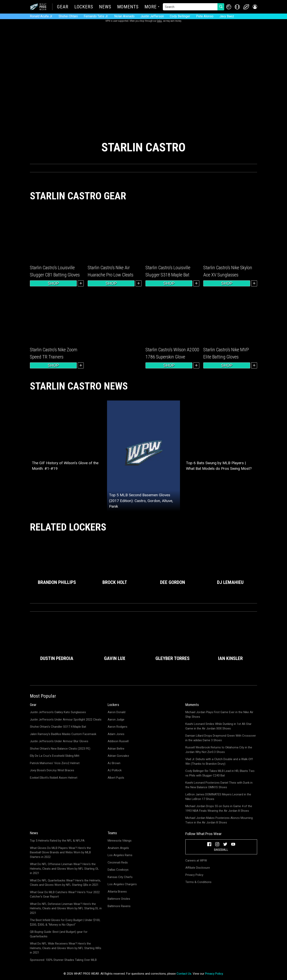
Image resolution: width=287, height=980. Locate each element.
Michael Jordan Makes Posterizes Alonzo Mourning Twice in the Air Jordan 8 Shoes (219, 820)
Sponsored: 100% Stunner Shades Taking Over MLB (63, 960)
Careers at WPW (196, 861)
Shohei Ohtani (68, 16)
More (151, 7)
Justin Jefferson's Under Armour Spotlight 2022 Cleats (66, 720)
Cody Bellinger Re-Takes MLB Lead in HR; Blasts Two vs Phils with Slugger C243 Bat (220, 773)
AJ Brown (114, 763)
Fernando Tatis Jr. (96, 16)
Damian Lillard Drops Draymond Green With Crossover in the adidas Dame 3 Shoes (221, 738)
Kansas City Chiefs (120, 877)
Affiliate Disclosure (198, 868)
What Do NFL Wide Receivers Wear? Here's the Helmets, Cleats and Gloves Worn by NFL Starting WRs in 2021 (66, 948)
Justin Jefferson (152, 16)
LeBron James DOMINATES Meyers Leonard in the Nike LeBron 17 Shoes (218, 797)
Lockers (84, 7)
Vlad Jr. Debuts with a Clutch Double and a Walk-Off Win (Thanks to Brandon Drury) (219, 761)
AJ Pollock (115, 770)
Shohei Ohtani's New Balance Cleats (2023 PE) (60, 749)
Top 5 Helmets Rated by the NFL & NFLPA (57, 841)
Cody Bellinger (180, 16)
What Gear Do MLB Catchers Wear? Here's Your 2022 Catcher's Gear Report (65, 894)
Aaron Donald (116, 712)
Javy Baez (227, 16)
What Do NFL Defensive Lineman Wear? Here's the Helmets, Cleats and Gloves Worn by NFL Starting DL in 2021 (66, 908)
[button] (255, 7)
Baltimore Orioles (119, 899)
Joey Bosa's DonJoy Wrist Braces (52, 770)
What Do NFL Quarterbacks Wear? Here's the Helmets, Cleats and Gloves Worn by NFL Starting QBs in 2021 (65, 883)
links (159, 21)
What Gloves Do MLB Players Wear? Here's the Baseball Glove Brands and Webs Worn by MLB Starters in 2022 (60, 852)
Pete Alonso (205, 16)
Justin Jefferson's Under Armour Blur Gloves (59, 741)
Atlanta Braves (117, 892)
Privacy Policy (194, 875)
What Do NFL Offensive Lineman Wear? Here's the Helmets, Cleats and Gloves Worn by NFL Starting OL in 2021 (64, 869)
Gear (63, 7)
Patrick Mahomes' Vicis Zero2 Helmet (55, 763)
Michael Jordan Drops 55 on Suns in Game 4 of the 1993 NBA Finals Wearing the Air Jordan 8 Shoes (219, 808)
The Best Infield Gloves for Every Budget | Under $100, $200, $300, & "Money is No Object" (65, 922)
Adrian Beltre (116, 749)
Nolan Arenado (124, 16)
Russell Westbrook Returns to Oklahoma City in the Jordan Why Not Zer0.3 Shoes (219, 750)
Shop (53, 283)
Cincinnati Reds (118, 863)
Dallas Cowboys (118, 870)
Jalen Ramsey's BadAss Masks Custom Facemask (63, 734)
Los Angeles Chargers (122, 884)
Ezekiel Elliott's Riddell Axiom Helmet (54, 778)
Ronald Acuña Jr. (41, 16)
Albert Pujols (116, 778)
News (105, 7)
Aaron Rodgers (117, 727)
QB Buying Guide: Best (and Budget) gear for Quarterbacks (59, 934)
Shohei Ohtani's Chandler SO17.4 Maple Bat (58, 727)
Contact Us (184, 974)
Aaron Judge (116, 720)
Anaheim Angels (118, 848)
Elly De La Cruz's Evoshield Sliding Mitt (55, 756)
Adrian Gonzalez (118, 756)
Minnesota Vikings (120, 841)
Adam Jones (116, 734)
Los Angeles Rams (120, 855)
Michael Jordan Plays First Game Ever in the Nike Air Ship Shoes (219, 714)
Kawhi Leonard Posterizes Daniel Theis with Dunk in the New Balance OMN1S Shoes (219, 785)
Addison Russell (118, 741)
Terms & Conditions (198, 882)
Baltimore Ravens (119, 906)
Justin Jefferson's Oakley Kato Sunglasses (58, 712)
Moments (128, 7)
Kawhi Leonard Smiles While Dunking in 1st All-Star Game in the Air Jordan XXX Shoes (218, 726)
